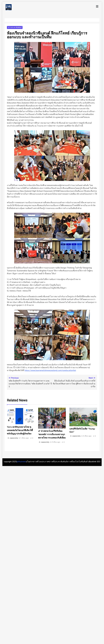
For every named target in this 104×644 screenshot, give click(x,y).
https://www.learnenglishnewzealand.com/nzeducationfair (50, 370)
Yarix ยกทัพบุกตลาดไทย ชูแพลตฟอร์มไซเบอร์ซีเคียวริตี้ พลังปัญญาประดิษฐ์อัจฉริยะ (20, 430)
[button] (97, 6)
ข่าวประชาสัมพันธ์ (15, 27)
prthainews (21, 462)
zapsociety (14, 438)
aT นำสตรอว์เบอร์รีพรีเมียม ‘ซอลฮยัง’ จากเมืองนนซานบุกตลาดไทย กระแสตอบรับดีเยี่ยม (52, 434)
